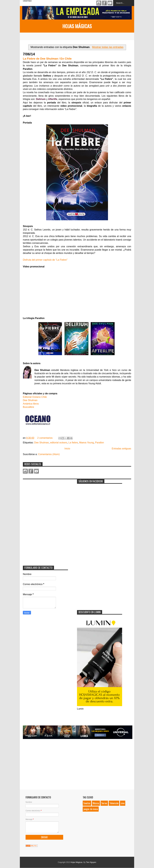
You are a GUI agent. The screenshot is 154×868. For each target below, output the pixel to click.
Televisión (114, 803)
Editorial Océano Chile (35, 397)
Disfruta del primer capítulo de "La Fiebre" (45, 260)
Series (104, 803)
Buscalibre (28, 407)
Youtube (110, 3)
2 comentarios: (45, 438)
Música (96, 803)
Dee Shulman (30, 400)
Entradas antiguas (121, 449)
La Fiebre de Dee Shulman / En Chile (47, 59)
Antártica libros (31, 404)
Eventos (87, 803)
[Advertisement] (45, 499)
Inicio (67, 449)
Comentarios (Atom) (49, 454)
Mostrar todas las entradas (108, 47)
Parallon (99, 443)
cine (123, 803)
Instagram (99, 3)
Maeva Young (86, 443)
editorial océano (59, 443)
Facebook (104, 3)
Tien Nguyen (91, 862)
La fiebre (73, 443)
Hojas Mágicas (77, 26)
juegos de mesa (91, 809)
